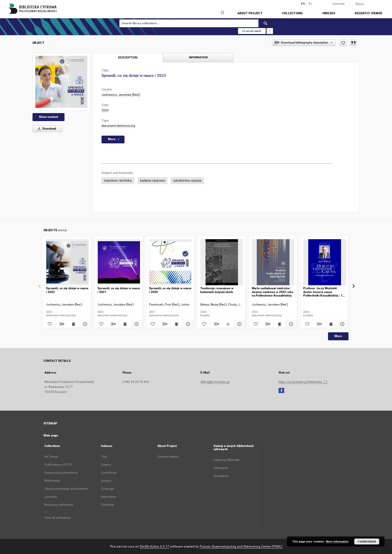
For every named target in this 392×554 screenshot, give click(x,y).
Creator (106, 465)
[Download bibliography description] (61, 324)
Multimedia (52, 481)
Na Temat (51, 457)
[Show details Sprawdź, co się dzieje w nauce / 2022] (85, 324)
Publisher (107, 505)
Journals (51, 497)
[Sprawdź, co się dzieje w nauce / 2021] (119, 262)
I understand (367, 541)
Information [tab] (198, 57)
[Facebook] (281, 391)
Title (104, 457)
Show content (48, 117)
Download (46, 129)
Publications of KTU (58, 465)
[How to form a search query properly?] (270, 31)
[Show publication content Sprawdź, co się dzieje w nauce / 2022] (73, 324)
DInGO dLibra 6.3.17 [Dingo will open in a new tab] (154, 546)
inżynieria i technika (118, 181)
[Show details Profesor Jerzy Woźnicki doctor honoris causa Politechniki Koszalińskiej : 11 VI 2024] (342, 324)
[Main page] (222, 13)
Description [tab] (128, 58)
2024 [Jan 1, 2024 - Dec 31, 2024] (105, 110)
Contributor (109, 473)
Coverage (107, 489)
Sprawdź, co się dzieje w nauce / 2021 (119, 290)
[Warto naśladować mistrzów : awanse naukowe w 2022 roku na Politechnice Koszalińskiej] (273, 262)
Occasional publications (61, 473)
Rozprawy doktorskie (59, 505)
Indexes (329, 13)
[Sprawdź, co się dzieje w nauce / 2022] (67, 262)
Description (109, 497)
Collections (292, 13)
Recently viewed (368, 13)
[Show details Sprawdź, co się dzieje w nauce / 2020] (188, 324)
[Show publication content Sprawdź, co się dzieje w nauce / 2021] (125, 324)
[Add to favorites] (343, 43)
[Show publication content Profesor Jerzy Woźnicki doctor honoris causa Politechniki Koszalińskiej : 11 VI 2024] (331, 324)
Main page (51, 435)
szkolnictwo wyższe (187, 181)
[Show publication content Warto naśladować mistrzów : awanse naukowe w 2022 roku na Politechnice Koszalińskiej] (279, 324)
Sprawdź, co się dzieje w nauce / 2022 (67, 290)
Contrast (339, 4)
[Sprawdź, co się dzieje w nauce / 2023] (61, 82)
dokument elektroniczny (118, 126)
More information (337, 541)
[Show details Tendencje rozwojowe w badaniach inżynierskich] (239, 324)
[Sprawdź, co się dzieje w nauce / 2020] (170, 262)
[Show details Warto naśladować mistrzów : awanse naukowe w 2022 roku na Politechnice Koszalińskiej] (290, 324)
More (338, 336)
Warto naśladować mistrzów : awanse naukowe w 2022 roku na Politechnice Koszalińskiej (272, 292)
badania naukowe (152, 181)
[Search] (266, 23)
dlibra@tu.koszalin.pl (215, 382)
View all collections (58, 518)
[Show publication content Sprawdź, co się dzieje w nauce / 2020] (176, 324)
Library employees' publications (66, 489)
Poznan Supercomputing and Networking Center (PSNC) (241, 546)
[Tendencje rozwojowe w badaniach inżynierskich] (222, 262)
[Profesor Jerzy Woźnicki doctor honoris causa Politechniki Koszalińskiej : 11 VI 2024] (325, 262)
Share (359, 4)
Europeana (221, 476)
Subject (106, 481)
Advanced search (252, 31)
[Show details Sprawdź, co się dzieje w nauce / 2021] (136, 324)
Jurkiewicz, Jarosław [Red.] (121, 95)
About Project (250, 13)
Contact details (168, 457)
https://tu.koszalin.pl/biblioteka (303, 382)
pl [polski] (310, 4)
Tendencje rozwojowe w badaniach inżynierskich (217, 290)
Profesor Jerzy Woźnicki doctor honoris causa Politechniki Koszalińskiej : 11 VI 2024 (324, 292)
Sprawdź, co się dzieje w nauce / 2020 (170, 290)
